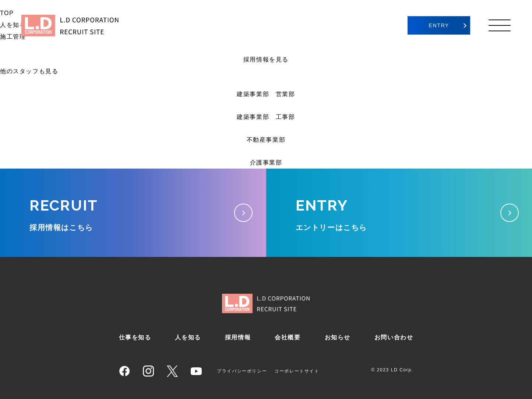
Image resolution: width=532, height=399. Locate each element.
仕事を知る (135, 337)
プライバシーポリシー (242, 371)
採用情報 (238, 337)
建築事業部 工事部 (266, 117)
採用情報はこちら (133, 211)
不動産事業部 (266, 140)
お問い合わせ (394, 337)
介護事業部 (266, 163)
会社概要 (288, 337)
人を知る (188, 337)
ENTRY (439, 25)
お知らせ (338, 337)
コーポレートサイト (297, 371)
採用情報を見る (266, 59)
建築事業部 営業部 (266, 94)
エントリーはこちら (399, 211)
